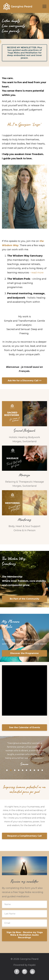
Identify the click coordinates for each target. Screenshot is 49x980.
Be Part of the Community (25, 599)
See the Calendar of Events (25, 727)
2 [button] (11, 770)
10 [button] (42, 770)
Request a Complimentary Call (24, 836)
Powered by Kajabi (25, 965)
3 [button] (15, 770)
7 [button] (30, 770)
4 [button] (19, 770)
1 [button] (7, 770)
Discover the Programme (24, 653)
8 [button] (34, 770)
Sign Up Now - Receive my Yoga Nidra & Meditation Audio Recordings (25, 935)
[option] (24, 754)
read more (37, 273)
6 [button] (27, 770)
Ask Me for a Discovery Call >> (25, 381)
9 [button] (38, 770)
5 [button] (23, 770)
